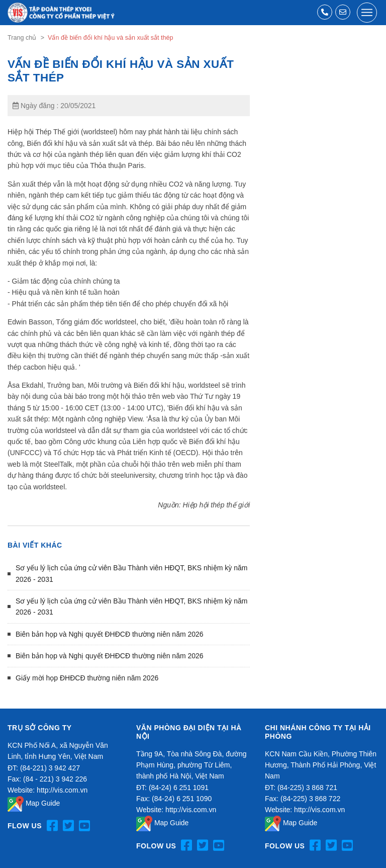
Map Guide (34, 803)
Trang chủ (22, 38)
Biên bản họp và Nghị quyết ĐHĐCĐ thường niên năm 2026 (110, 634)
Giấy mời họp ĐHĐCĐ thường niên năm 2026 (87, 678)
